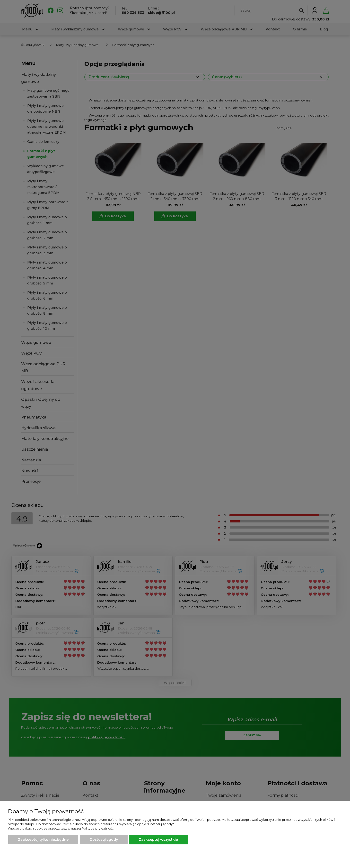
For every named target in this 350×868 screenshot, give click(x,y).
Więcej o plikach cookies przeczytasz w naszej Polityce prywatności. (61, 828)
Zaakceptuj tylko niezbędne (43, 840)
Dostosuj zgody (104, 840)
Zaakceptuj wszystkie (158, 840)
